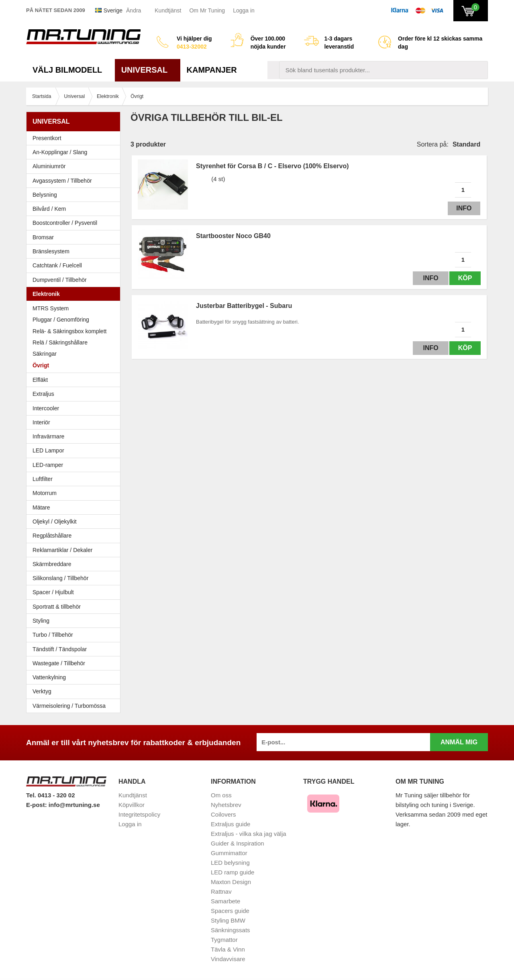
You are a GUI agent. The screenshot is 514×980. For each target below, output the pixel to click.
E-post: (37, 805)
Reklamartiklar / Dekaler (62, 550)
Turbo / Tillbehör (75, 635)
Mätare (75, 507)
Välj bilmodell (70, 70)
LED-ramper (48, 465)
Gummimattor (229, 853)
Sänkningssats (230, 930)
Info (463, 208)
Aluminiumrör (75, 166)
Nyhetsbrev (226, 805)
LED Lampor (75, 450)
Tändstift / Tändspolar (60, 649)
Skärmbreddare (52, 564)
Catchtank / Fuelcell (57, 265)
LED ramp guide (233, 872)
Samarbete (225, 901)
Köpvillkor (132, 805)
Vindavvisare (228, 959)
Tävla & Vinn (228, 949)
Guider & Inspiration (238, 843)
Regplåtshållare (52, 536)
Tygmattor (224, 940)
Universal (148, 70)
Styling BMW (228, 920)
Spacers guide (230, 911)
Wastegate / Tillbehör (75, 663)
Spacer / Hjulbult (75, 592)
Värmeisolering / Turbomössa (69, 706)
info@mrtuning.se (74, 805)
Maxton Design (231, 882)
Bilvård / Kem (75, 209)
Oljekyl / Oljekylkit (75, 522)
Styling (41, 621)
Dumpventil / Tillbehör (75, 280)
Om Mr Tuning (207, 10)
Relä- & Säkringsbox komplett (69, 331)
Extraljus (43, 394)
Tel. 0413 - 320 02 (50, 795)
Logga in (244, 10)
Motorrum (45, 493)
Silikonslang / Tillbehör (75, 578)
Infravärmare (48, 436)
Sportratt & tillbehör (75, 607)
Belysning (75, 195)
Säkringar (45, 354)
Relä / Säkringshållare (60, 342)
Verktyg (42, 691)
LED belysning (230, 863)
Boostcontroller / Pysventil (65, 223)
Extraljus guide (230, 824)
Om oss (221, 795)
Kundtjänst (168, 10)
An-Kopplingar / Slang (75, 152)
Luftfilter (43, 479)
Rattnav (221, 891)
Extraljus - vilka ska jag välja (249, 834)
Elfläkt (40, 380)
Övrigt (41, 365)
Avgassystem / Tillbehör (75, 181)
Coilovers (223, 814)
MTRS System (51, 308)
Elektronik (75, 294)
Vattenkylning (49, 677)
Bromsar (43, 237)
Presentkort (47, 138)
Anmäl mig (459, 742)
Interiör (75, 422)
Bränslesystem (75, 251)
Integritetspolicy (139, 814)
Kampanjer (212, 70)
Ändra (134, 10)
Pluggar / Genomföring (61, 320)
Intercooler (46, 408)
